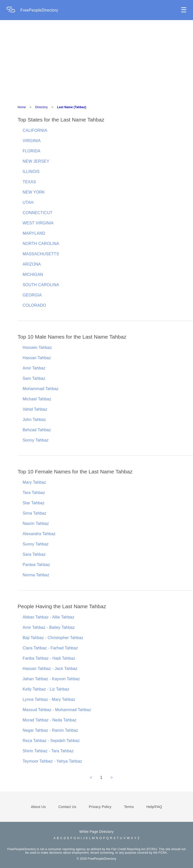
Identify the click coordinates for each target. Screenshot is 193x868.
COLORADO (34, 305)
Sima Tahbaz (34, 513)
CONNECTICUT (38, 213)
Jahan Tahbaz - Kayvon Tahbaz (51, 679)
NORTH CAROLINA (41, 244)
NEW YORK (34, 192)
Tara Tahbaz (34, 493)
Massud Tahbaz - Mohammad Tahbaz (57, 710)
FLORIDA (32, 151)
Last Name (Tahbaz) (72, 107)
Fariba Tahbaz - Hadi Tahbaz (49, 658)
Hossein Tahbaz (37, 348)
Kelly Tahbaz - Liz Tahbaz (46, 689)
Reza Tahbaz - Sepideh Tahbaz (51, 741)
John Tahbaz (34, 420)
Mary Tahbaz (34, 482)
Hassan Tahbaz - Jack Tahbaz (50, 669)
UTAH (28, 202)
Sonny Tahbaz (36, 440)
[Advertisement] (96, 63)
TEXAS (29, 182)
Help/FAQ (154, 807)
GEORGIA (32, 295)
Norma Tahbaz (36, 575)
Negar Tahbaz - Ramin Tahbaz (50, 730)
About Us (38, 807)
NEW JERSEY (36, 161)
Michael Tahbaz (37, 399)
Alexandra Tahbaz (39, 534)
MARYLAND (34, 233)
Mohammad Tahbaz (41, 389)
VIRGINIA (32, 141)
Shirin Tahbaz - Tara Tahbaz (48, 751)
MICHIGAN (33, 274)
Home (22, 107)
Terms (129, 807)
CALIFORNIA (35, 130)
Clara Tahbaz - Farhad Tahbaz (50, 648)
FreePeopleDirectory (39, 10)
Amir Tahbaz (34, 368)
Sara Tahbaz (34, 554)
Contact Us (67, 807)
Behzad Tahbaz (37, 430)
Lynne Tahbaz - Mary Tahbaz (49, 699)
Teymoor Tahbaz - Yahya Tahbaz (52, 761)
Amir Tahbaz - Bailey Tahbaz (49, 627)
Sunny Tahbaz (36, 544)
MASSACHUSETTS (41, 254)
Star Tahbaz (34, 503)
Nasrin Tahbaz (36, 523)
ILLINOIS (31, 172)
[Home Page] (13, 10)
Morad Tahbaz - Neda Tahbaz (50, 720)
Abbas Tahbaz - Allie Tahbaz (49, 617)
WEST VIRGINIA (38, 223)
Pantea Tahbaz (36, 565)
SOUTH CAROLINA (41, 285)
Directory (41, 107)
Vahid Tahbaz (35, 409)
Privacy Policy (100, 807)
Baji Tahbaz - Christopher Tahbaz (53, 638)
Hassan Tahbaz (37, 358)
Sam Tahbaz (34, 378)
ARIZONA (32, 264)
